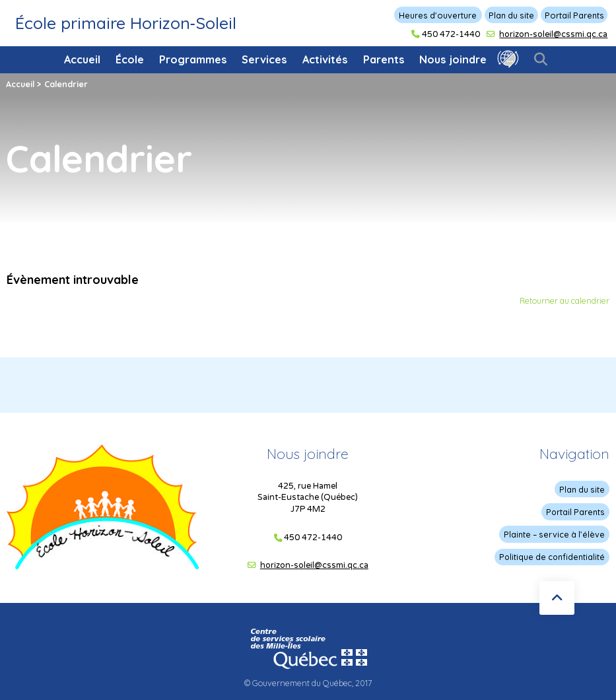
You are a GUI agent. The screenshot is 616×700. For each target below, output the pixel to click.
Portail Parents (574, 15)
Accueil (82, 59)
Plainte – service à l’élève (555, 534)
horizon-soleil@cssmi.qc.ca (553, 34)
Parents (384, 59)
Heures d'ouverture (438, 15)
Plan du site (511, 15)
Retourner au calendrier (564, 300)
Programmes (193, 59)
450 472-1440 (451, 34)
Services (264, 59)
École (130, 59)
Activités (325, 59)
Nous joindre (453, 59)
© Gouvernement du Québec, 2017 (308, 682)
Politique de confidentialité (552, 556)
